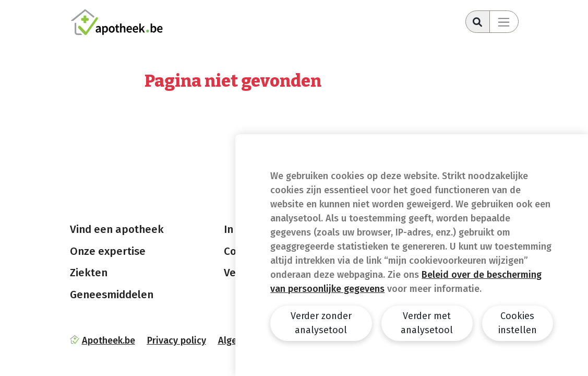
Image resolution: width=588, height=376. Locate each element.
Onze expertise (108, 251)
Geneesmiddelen (112, 295)
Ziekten (89, 273)
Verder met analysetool (427, 323)
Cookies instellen (518, 323)
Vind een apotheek (117, 229)
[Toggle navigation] (504, 22)
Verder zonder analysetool (321, 323)
